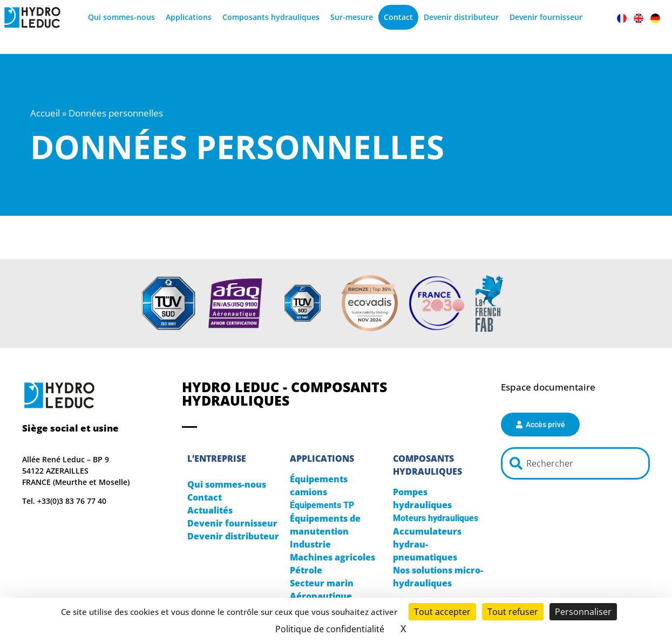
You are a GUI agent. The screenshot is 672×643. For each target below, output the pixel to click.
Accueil (45, 113)
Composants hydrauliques (271, 17)
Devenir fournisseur (546, 17)
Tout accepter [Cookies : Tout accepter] (442, 612)
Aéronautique (321, 596)
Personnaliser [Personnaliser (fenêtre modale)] (583, 612)
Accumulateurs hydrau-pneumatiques (427, 544)
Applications (189, 17)
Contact (398, 17)
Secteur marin (322, 583)
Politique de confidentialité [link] (330, 629)
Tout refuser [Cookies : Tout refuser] (513, 612)
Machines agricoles (332, 557)
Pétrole (306, 570)
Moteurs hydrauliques (436, 518)
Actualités (210, 510)
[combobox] (575, 463)
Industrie (310, 544)
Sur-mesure (352, 17)
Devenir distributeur (461, 17)
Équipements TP (322, 505)
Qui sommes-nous (121, 17)
